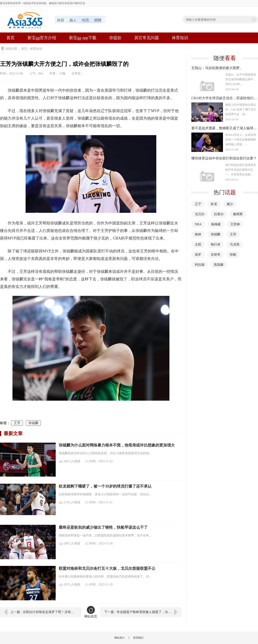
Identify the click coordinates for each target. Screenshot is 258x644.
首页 (11, 38)
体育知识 (180, 38)
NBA (198, 224)
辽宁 (198, 204)
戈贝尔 (200, 214)
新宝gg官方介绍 (42, 38)
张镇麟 (33, 423)
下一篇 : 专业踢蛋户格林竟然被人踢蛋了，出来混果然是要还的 (143, 612)
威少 (230, 204)
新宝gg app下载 (83, 38)
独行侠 (216, 244)
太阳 (198, 244)
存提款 (115, 38)
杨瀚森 (216, 224)
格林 (198, 234)
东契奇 (216, 255)
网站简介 (120, 638)
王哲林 (235, 224)
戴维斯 (238, 214)
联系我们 (138, 638)
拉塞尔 (219, 214)
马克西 (235, 244)
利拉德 (200, 265)
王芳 (17, 423)
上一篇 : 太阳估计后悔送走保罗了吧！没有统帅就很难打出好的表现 (43, 612)
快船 (233, 255)
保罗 (198, 255)
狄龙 (214, 204)
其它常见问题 (147, 38)
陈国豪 (219, 265)
